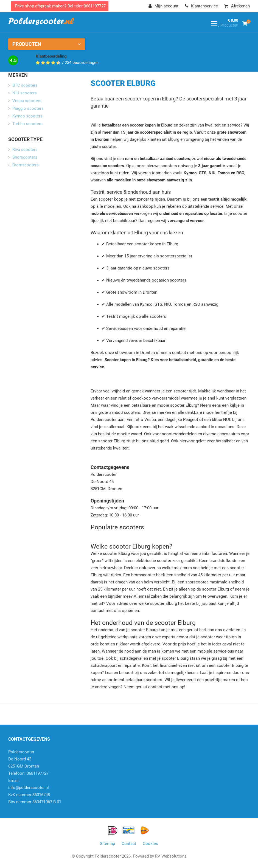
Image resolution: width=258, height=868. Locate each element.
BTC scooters (25, 85)
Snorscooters (25, 157)
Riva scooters (25, 150)
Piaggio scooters (28, 108)
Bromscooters (26, 165)
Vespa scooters (27, 101)
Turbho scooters (27, 124)
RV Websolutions (171, 856)
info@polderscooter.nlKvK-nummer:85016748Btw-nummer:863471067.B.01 (35, 795)
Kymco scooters (27, 116)
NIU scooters (25, 93)
